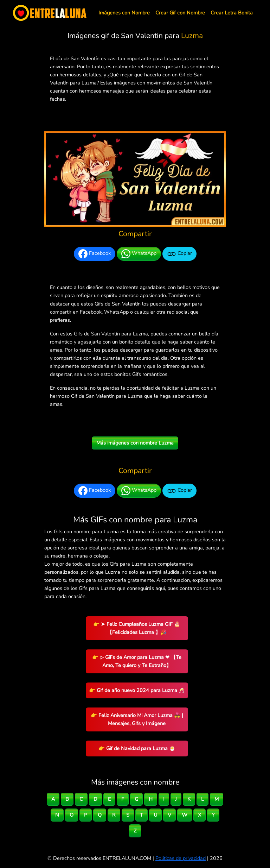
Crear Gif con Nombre (180, 13)
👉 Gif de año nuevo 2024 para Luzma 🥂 (137, 690)
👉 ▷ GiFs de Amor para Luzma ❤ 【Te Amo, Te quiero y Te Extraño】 (137, 661)
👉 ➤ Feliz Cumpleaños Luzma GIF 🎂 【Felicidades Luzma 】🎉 (137, 628)
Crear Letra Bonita (232, 13)
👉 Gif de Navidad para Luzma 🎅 (137, 748)
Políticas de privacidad (181, 858)
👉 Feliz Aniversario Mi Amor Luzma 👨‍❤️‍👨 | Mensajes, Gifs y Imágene (137, 719)
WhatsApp (139, 254)
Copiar (179, 254)
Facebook (95, 254)
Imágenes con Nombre (124, 13)
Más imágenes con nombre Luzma (135, 443)
